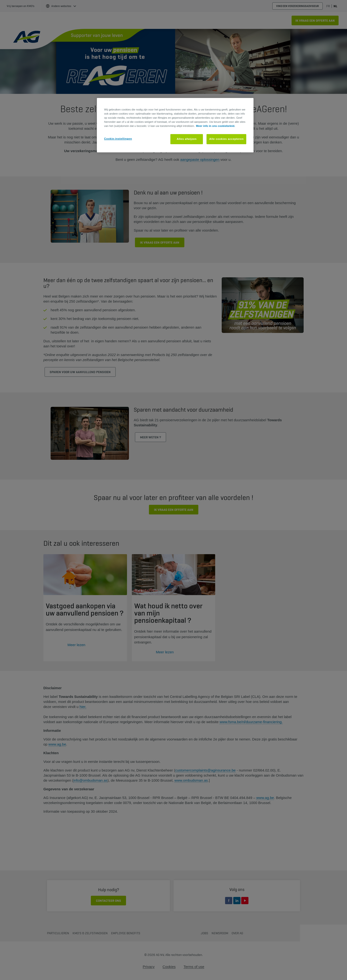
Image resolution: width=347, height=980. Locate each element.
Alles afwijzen (187, 139)
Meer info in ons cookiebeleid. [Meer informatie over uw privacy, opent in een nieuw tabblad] (215, 126)
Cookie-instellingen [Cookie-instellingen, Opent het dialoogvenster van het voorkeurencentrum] (118, 139)
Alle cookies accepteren (226, 139)
